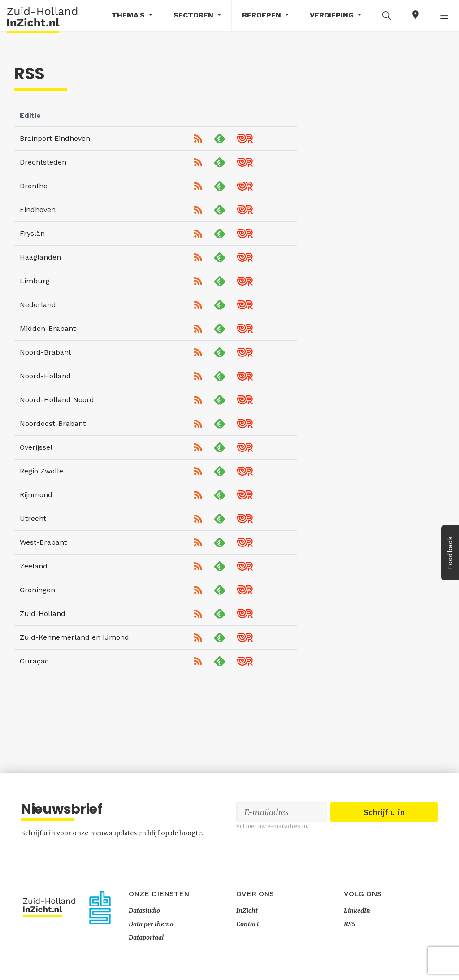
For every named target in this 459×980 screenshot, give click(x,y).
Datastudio (144, 911)
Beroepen (263, 15)
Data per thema (151, 924)
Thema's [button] (129, 15)
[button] (387, 15)
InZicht (247, 911)
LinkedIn (357, 911)
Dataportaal (146, 937)
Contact (248, 924)
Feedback (450, 553)
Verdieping (333, 15)
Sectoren (195, 15)
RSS (350, 924)
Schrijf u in (384, 812)
